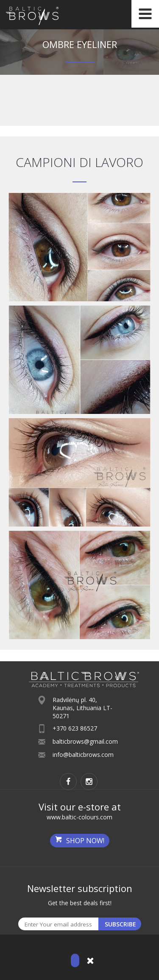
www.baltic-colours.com (79, 817)
